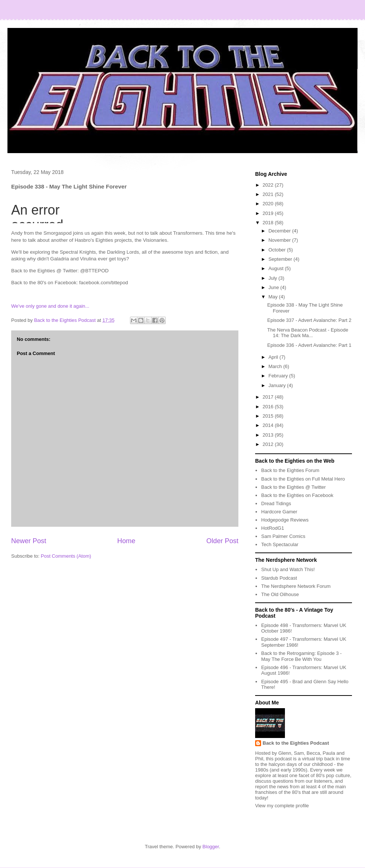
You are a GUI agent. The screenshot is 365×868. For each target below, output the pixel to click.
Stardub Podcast (279, 578)
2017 (269, 397)
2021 (269, 194)
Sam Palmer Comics (283, 536)
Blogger (211, 847)
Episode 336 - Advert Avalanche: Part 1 (309, 345)
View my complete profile (282, 806)
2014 (269, 425)
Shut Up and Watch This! (288, 569)
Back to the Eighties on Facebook (297, 495)
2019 (269, 213)
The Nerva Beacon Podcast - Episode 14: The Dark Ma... (308, 333)
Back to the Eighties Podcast (296, 743)
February (279, 376)
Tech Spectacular (280, 544)
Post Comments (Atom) (66, 556)
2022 (269, 185)
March (276, 366)
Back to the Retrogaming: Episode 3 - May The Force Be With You (301, 656)
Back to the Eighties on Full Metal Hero (303, 479)
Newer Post (29, 541)
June (274, 287)
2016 (269, 407)
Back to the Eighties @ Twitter (293, 487)
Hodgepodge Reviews (285, 520)
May (274, 297)
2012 (269, 444)
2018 (269, 223)
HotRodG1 (272, 528)
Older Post (222, 541)
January (278, 385)
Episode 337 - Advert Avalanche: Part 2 (309, 320)
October (278, 250)
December (280, 231)
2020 (269, 204)
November (280, 240)
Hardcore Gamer (279, 512)
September (281, 259)
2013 (269, 435)
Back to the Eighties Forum (290, 470)
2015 (269, 416)
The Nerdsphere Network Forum (296, 586)
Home (126, 541)
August (277, 268)
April (274, 357)
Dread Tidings (276, 503)
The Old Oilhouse (280, 594)
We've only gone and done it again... (50, 306)
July (274, 278)
